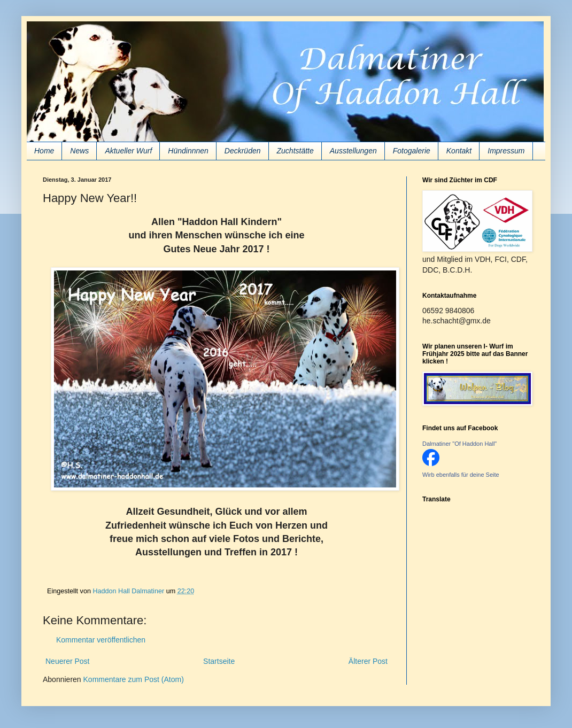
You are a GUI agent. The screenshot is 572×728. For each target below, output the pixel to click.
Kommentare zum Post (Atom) (134, 679)
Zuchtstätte (295, 151)
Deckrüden (243, 151)
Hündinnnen (188, 151)
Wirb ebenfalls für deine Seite (461, 475)
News (79, 151)
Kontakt (459, 151)
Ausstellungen (353, 151)
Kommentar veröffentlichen (101, 640)
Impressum (506, 151)
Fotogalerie (412, 151)
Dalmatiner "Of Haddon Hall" (459, 444)
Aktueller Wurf (128, 151)
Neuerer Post (67, 661)
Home (44, 151)
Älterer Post (368, 661)
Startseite (219, 661)
